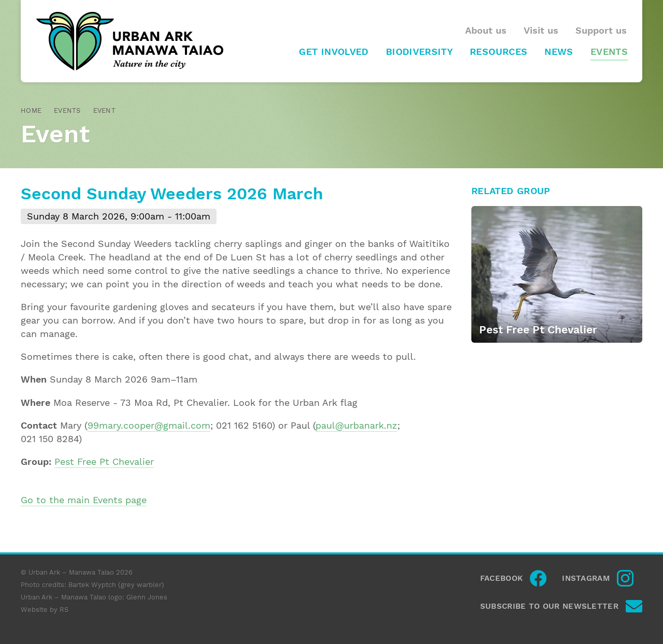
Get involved (334, 52)
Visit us (541, 31)
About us (486, 31)
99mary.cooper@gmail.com (149, 426)
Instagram (586, 578)
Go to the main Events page (84, 500)
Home (31, 111)
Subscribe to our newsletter (549, 606)
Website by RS (45, 610)
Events (609, 52)
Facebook (501, 578)
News (559, 52)
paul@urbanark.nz (356, 426)
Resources (499, 52)
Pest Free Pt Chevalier (104, 462)
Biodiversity (419, 52)
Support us (601, 31)
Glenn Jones (147, 597)
